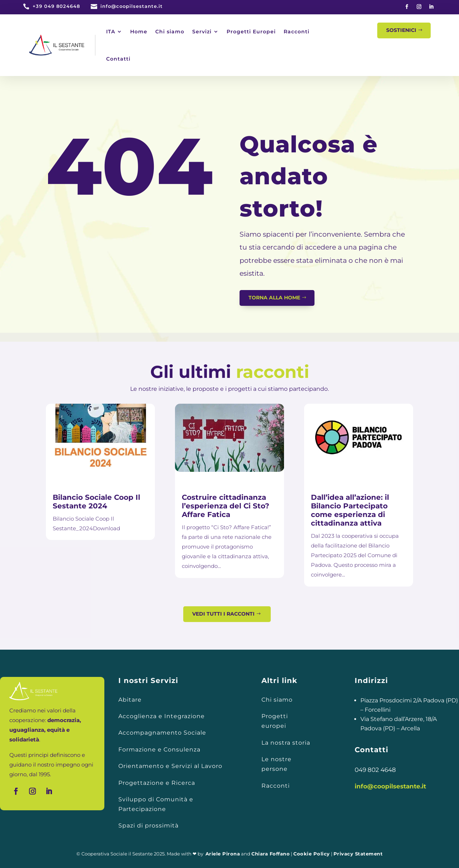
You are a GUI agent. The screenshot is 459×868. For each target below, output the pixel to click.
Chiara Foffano (271, 854)
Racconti (297, 32)
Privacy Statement (358, 854)
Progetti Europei (251, 32)
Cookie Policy (312, 854)
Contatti (118, 59)
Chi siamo (170, 32)
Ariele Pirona (223, 854)
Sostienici (401, 30)
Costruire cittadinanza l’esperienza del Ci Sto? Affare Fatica (226, 506)
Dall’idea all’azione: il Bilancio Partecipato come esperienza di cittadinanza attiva (350, 510)
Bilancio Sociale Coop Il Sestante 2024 (96, 502)
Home (139, 32)
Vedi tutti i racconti (223, 614)
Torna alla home (274, 298)
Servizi (202, 32)
